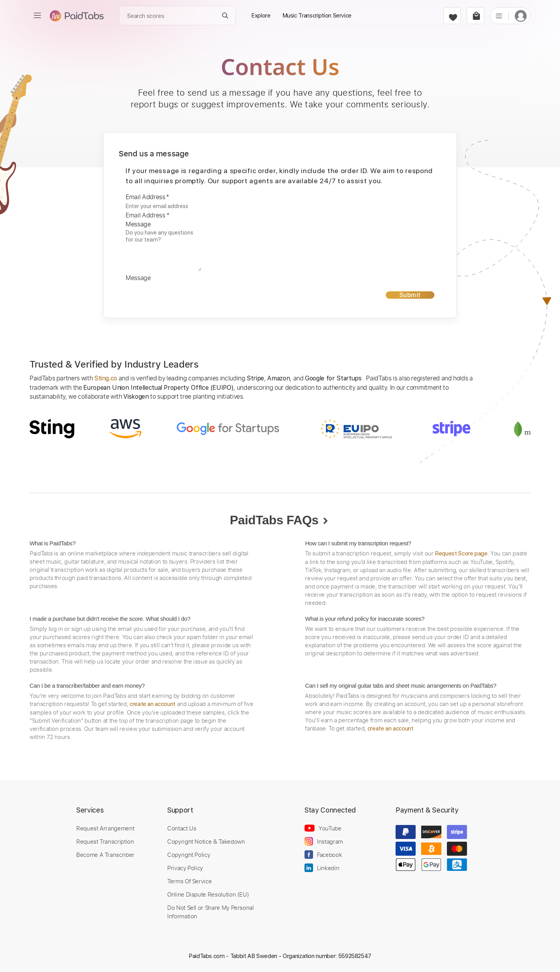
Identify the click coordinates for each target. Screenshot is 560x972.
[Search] (225, 16)
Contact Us (182, 828)
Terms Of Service (189, 881)
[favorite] (452, 16)
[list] (499, 16)
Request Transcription (105, 841)
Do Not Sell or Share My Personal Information (211, 912)
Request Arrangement (105, 828)
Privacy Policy (185, 868)
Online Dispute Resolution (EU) (208, 894)
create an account (152, 704)
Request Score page (461, 553)
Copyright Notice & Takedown (206, 841)
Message (138, 224)
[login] (521, 16)
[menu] (37, 16)
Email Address (147, 197)
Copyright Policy (189, 855)
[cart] (475, 16)
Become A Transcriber (105, 855)
